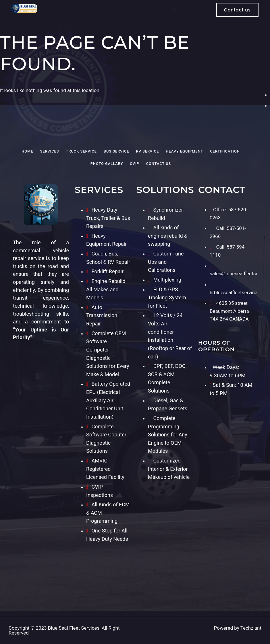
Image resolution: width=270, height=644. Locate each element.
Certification (225, 151)
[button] (174, 10)
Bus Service (116, 151)
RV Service (148, 151)
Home (27, 151)
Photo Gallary (107, 164)
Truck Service (81, 151)
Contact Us (159, 164)
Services (49, 151)
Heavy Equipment (184, 151)
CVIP (134, 164)
